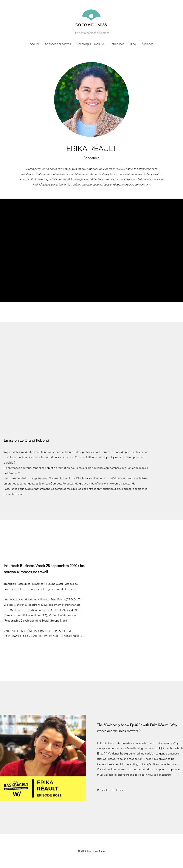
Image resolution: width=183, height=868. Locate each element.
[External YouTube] (91, 386)
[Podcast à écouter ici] (110, 790)
